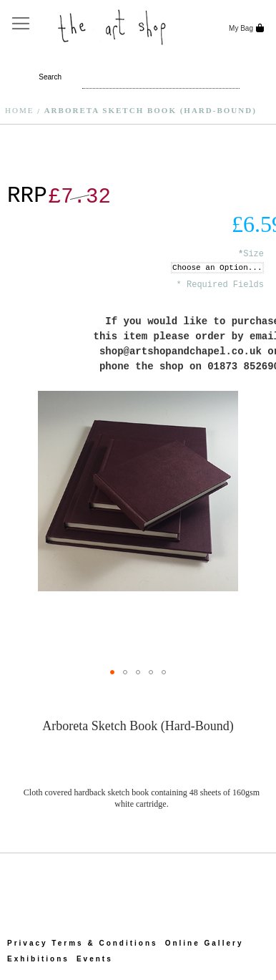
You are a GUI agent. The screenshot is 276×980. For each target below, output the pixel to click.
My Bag (240, 28)
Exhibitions (38, 959)
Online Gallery (204, 943)
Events (95, 959)
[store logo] (113, 26)
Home (19, 110)
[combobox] (122, 77)
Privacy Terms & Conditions (83, 943)
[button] (112, 672)
